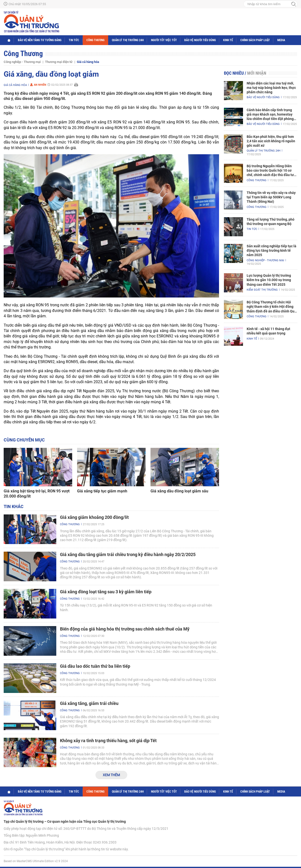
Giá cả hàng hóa (88, 62)
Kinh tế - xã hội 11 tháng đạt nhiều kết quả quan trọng (268, 331)
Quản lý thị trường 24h (128, 40)
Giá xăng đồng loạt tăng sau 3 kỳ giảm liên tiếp (106, 592)
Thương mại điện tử (59, 62)
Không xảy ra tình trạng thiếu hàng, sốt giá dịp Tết (108, 741)
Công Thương (95, 40)
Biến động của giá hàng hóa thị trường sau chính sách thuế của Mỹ (125, 629)
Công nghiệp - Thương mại (22, 62)
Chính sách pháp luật (255, 40)
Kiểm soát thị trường (262, 290)
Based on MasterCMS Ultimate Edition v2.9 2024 (36, 861)
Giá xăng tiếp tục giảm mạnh (102, 491)
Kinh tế (228, 40)
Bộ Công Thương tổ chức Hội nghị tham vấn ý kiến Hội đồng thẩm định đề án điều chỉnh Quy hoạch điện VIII (271, 307)
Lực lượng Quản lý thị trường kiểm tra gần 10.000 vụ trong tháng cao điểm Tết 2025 (269, 280)
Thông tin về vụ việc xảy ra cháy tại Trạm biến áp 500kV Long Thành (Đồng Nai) (271, 197)
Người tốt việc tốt (164, 40)
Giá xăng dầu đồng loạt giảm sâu (179, 491)
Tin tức (74, 40)
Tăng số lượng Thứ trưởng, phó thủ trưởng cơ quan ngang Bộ (271, 222)
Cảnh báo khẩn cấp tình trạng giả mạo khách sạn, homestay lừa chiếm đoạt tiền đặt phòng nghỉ (270, 115)
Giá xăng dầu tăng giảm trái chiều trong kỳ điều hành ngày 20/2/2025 (128, 554)
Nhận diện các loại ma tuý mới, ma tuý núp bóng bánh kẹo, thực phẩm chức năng (271, 88)
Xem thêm (111, 775)
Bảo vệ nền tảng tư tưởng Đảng (40, 40)
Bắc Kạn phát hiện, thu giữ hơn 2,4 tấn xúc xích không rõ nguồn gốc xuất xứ (271, 141)
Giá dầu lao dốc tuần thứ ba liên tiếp (95, 666)
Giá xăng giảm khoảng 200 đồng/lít (94, 517)
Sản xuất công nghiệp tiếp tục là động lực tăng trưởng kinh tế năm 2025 (272, 250)
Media (281, 40)
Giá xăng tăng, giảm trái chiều (89, 703)
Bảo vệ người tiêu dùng (200, 40)
